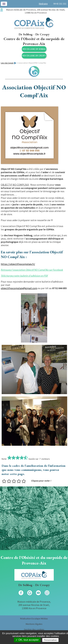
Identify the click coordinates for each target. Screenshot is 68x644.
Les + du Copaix (7, 63)
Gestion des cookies (34, 629)
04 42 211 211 (60, 4)
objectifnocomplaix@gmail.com (19, 288)
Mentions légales (34, 624)
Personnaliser (50, 640)
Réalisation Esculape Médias (34, 619)
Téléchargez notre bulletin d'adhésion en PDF (24, 276)
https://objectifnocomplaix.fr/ (18, 264)
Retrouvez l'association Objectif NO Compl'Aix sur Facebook (32, 270)
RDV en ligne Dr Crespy (34, 56)
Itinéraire (43, 4)
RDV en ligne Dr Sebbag (34, 49)
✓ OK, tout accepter (27, 640)
